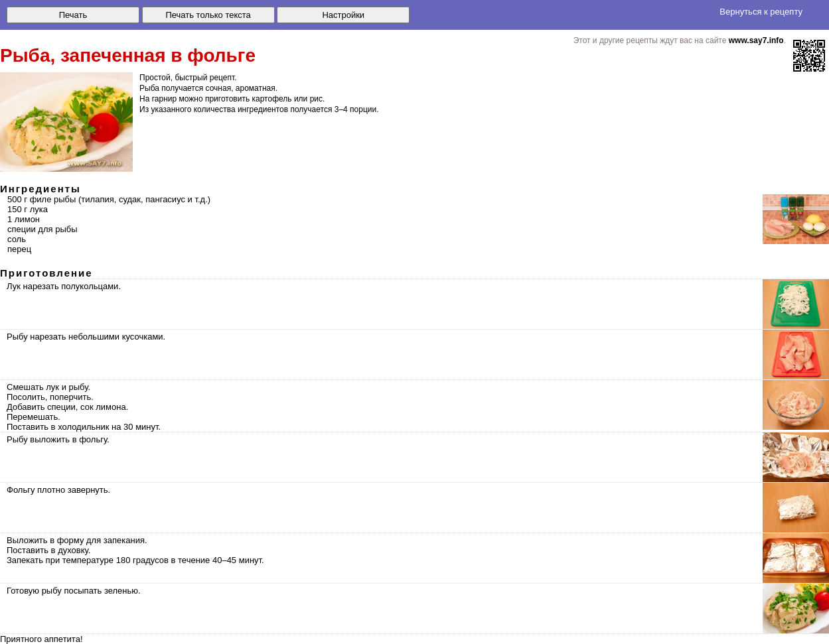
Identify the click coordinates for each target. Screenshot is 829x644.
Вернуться (761, 12)
